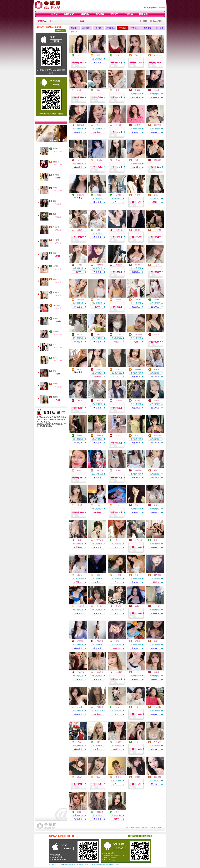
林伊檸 (157, 90)
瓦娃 (98, 742)
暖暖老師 (81, 125)
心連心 (99, 195)
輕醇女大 (119, 265)
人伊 (79, 160)
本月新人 (135, 28)
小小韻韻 (56, 175)
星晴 (137, 575)
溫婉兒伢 (157, 160)
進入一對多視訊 (97, 474)
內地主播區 (111, 28)
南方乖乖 (56, 292)
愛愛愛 (118, 742)
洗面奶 (157, 505)
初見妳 (137, 230)
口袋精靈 (81, 195)
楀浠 (79, 369)
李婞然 (55, 397)
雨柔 (98, 125)
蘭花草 (118, 470)
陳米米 (118, 125)
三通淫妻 (100, 641)
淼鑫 (54, 214)
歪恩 (54, 371)
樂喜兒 (137, 125)
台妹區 (98, 28)
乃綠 (79, 742)
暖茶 (98, 777)
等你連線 (56, 227)
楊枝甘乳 (100, 575)
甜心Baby (100, 160)
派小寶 (80, 505)
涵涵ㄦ (80, 777)
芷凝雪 (80, 265)
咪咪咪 (55, 188)
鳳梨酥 (137, 90)
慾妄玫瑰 (81, 672)
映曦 (156, 540)
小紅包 (55, 149)
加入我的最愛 (157, 21)
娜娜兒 (80, 540)
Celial (79, 470)
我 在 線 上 (97, 63)
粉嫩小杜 (100, 401)
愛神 (98, 335)
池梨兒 (55, 358)
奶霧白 (137, 606)
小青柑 (118, 575)
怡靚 (117, 369)
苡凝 (117, 641)
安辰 (79, 55)
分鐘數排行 (86, 28)
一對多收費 (147, 28)
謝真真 (137, 300)
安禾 (117, 812)
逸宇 (54, 345)
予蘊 (54, 253)
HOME (144, 21)
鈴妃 (156, 195)
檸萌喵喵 (119, 401)
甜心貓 (118, 335)
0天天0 (157, 300)
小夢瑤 (157, 369)
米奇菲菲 (157, 401)
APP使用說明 (134, 836)
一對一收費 (159, 28)
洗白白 (80, 575)
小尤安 (80, 707)
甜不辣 (137, 777)
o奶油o (137, 265)
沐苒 (98, 90)
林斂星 (80, 401)
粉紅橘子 (119, 672)
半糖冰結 (81, 606)
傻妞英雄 (157, 777)
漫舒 (137, 672)
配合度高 (157, 742)
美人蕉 (118, 606)
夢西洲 (99, 369)
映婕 (117, 55)
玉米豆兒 (100, 707)
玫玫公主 (157, 55)
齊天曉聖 (157, 435)
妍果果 (137, 641)
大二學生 (157, 606)
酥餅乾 (137, 401)
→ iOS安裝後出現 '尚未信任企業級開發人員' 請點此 (66, 864)
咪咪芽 (55, 384)
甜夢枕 (118, 195)
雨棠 (137, 160)
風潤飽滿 (56, 332)
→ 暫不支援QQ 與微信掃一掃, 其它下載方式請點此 (102, 864)
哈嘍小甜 (81, 641)
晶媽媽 (80, 435)
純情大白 (56, 279)
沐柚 (118, 540)
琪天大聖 (100, 540)
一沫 (98, 505)
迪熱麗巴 (56, 266)
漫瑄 (137, 742)
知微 (79, 812)
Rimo (98, 300)
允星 (98, 230)
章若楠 (157, 672)
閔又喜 (80, 335)
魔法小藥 (81, 300)
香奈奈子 (157, 265)
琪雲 (98, 55)
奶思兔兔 (100, 435)
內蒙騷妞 (138, 470)
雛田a (118, 160)
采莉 (117, 90)
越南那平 (56, 162)
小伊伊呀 (100, 265)
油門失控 (138, 335)
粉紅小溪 (138, 540)
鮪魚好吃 (138, 369)
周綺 (137, 55)
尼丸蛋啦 (100, 606)
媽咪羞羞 (100, 672)
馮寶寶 (157, 335)
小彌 (79, 90)
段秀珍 (55, 201)
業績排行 (74, 28)
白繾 (137, 707)
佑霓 (156, 641)
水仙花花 (100, 470)
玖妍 (117, 505)
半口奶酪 (157, 230)
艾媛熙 (80, 230)
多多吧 (118, 777)
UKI (117, 707)
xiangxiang (56, 305)
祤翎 (156, 470)
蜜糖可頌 (157, 125)
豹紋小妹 (157, 707)
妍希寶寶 (157, 575)
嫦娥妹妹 (119, 435)
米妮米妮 (119, 230)
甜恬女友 (138, 505)
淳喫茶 (118, 300)
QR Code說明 (60, 31)
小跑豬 (137, 195)
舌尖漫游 (100, 812)
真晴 (137, 435)
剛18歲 (55, 319)
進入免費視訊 (97, 59)
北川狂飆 (56, 240)
